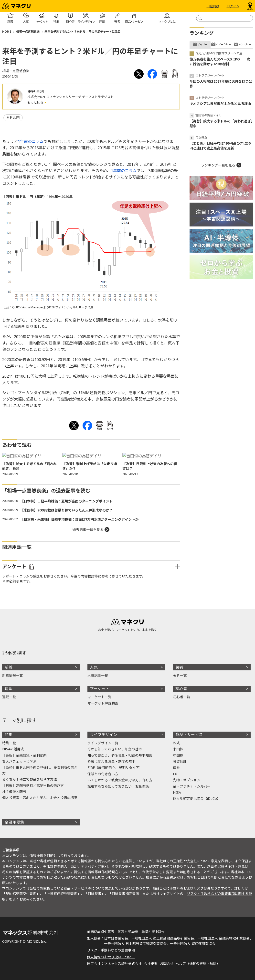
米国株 (178, 749)
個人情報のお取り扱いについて (111, 957)
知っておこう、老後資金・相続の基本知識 (120, 755)
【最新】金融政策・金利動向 (24, 755)
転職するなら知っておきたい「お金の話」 (120, 786)
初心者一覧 (181, 697)
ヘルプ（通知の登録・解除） (198, 964)
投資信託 (180, 761)
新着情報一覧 (12, 675)
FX (175, 774)
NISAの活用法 (13, 749)
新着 (9, 667)
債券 (176, 768)
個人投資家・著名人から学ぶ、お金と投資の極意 (40, 798)
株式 (176, 743)
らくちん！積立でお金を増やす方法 (30, 779)
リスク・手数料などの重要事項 (111, 950)
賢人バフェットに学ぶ (19, 761)
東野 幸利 (36, 92)
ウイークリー (223, 44)
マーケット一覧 (99, 697)
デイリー (202, 44)
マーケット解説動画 (103, 703)
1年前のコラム (31, 141)
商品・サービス (189, 735)
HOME (7, 32)
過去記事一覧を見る (88, 530)
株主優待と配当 (14, 792)
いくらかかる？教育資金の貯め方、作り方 (120, 780)
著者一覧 (180, 675)
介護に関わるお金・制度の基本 (111, 761)
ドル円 (14, 118)
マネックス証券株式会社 (123, 964)
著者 (179, 667)
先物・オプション (187, 780)
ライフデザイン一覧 (103, 743)
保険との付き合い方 (103, 774)
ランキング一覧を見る (218, 165)
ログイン (233, 6)
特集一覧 (9, 743)
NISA (177, 792)
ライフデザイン (104, 735)
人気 (94, 667)
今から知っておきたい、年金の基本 (115, 749)
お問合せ (167, 964)
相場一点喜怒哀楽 (28, 32)
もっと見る (36, 102)
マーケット (100, 689)
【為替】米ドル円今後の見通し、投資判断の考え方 (40, 770)
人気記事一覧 (98, 675)
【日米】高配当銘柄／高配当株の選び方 (33, 786)
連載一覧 (9, 697)
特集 (9, 735)
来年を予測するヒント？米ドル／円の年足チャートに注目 (83, 32)
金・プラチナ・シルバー (192, 786)
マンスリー (245, 44)
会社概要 (151, 964)
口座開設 (213, 6)
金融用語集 (14, 822)
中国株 (178, 755)
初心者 (181, 689)
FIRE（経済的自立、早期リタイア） (115, 768)
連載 (9, 689)
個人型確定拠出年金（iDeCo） (197, 799)
